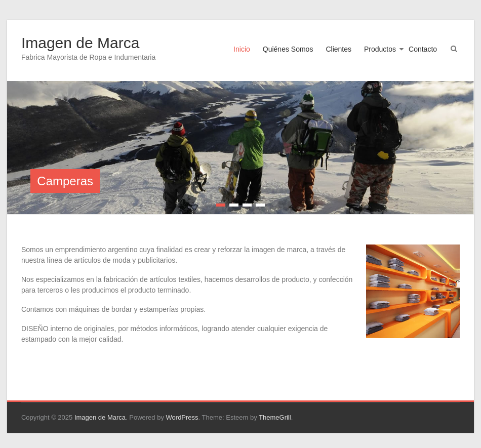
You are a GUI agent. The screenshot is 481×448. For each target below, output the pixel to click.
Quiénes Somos (288, 49)
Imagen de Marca (80, 43)
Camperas (65, 181)
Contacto (423, 49)
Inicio (242, 49)
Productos (380, 49)
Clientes (338, 49)
